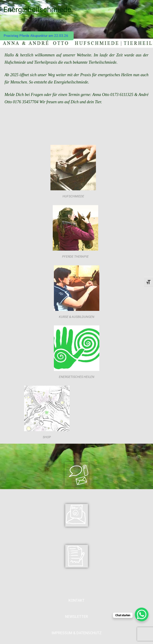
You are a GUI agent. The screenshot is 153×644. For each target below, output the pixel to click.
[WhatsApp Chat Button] (142, 614)
